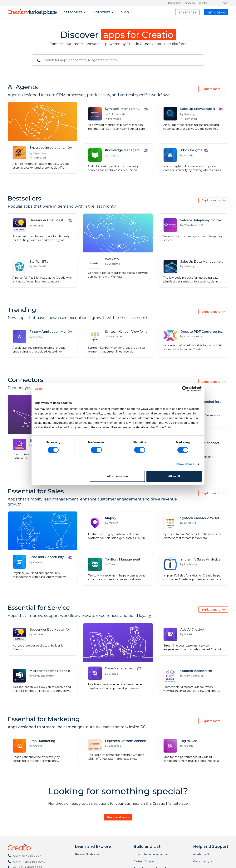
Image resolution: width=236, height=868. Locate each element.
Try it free (187, 13)
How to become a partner (151, 822)
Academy (190, 3)
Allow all (174, 476)
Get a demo (216, 13)
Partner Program (145, 829)
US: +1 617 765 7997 (27, 823)
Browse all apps (118, 785)
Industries (101, 12)
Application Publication (149, 850)
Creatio (203, 3)
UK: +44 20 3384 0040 (29, 829)
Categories (73, 12)
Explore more (211, 89)
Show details (185, 464)
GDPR (221, 862)
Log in (225, 3)
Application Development (151, 843)
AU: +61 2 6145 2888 (28, 835)
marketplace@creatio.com (33, 841)
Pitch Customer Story (148, 836)
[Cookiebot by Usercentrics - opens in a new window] (185, 389)
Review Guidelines (87, 822)
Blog (125, 12)
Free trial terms (178, 862)
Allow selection (117, 476)
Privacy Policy (203, 862)
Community (175, 3)
